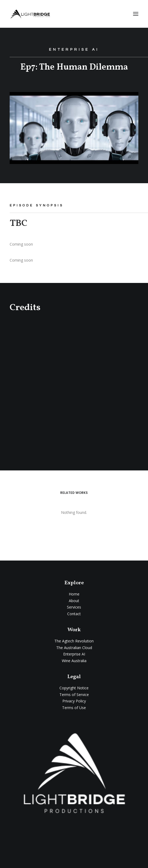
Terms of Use (74, 708)
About (74, 601)
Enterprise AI (74, 654)
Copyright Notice (74, 688)
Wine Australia (74, 661)
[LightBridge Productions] (30, 14)
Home (74, 594)
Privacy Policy (74, 701)
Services (74, 607)
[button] (136, 14)
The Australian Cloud (74, 648)
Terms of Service (74, 695)
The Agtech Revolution (74, 641)
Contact (74, 614)
